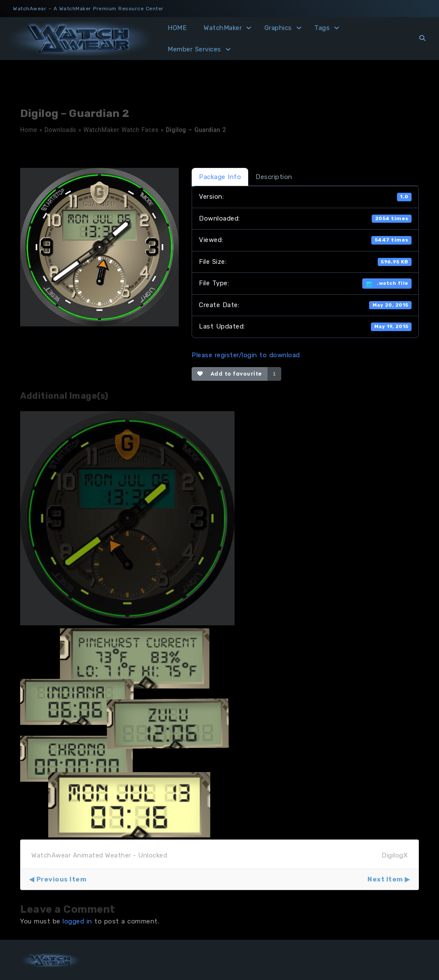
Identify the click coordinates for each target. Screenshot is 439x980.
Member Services (194, 49)
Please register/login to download (246, 355)
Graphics (278, 28)
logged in (77, 921)
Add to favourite (230, 374)
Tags (322, 28)
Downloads (60, 130)
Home (29, 130)
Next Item (385, 879)
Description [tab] (274, 177)
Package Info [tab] (220, 177)
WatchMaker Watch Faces (121, 130)
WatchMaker (223, 28)
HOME (177, 28)
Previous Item (62, 879)
